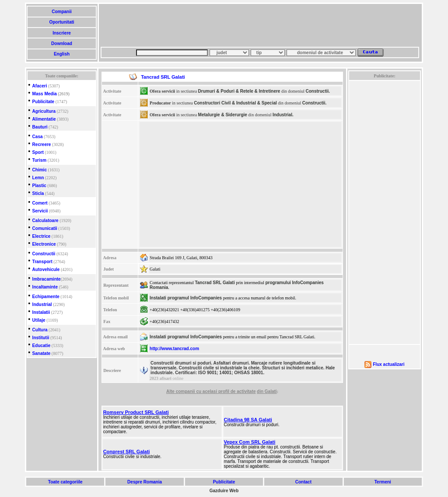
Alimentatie (44, 119)
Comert (40, 203)
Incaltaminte (45, 287)
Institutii (41, 338)
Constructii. (318, 91)
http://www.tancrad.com (174, 349)
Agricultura (44, 111)
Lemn (38, 178)
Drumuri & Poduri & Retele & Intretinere (239, 91)
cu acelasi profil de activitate (226, 391)
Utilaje (39, 320)
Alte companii (181, 391)
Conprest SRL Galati (127, 452)
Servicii (40, 211)
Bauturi (40, 127)
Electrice (42, 236)
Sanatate (42, 353)
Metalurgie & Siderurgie (223, 115)
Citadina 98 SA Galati (248, 420)
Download (61, 43)
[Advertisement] (260, 25)
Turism (40, 160)
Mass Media (45, 94)
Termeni (383, 482)
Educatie (42, 346)
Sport (38, 152)
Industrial (42, 304)
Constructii (44, 254)
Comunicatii (45, 228)
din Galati (267, 391)
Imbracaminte (47, 279)
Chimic (40, 170)
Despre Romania (144, 482)
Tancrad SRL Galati (215, 283)
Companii (61, 12)
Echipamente (46, 297)
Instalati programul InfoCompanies (186, 298)
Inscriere (61, 33)
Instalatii (41, 312)
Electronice (44, 244)
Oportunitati (62, 22)
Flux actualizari (388, 364)
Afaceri (40, 86)
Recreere (42, 144)
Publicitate (44, 102)
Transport (42, 262)
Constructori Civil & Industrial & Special (235, 103)
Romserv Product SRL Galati (136, 412)
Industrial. (283, 115)
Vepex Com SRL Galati (250, 442)
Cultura (40, 330)
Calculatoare (45, 221)
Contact (303, 482)
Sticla (38, 193)
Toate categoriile (65, 482)
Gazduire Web (224, 491)
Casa (38, 137)
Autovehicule (46, 269)
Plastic (39, 186)
